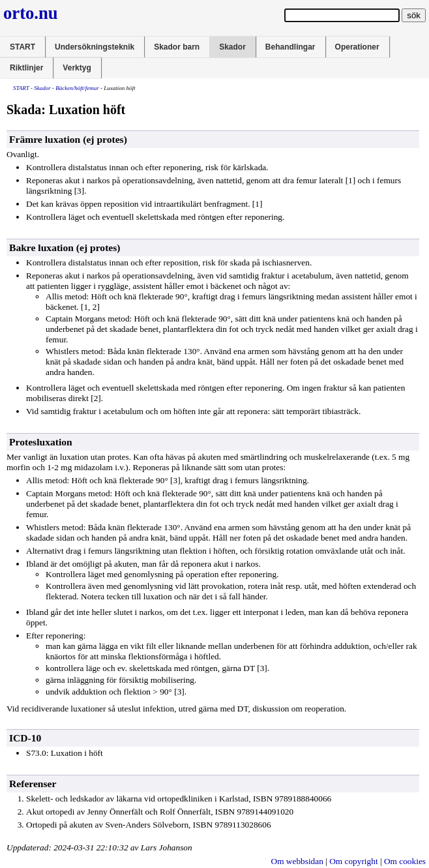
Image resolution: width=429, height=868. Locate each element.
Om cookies (405, 861)
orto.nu (31, 13)
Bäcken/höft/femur (77, 88)
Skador (232, 47)
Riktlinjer (26, 68)
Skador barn (177, 47)
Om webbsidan (297, 861)
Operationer (357, 47)
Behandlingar (290, 47)
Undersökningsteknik (95, 47)
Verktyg (77, 68)
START (22, 47)
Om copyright (353, 861)
